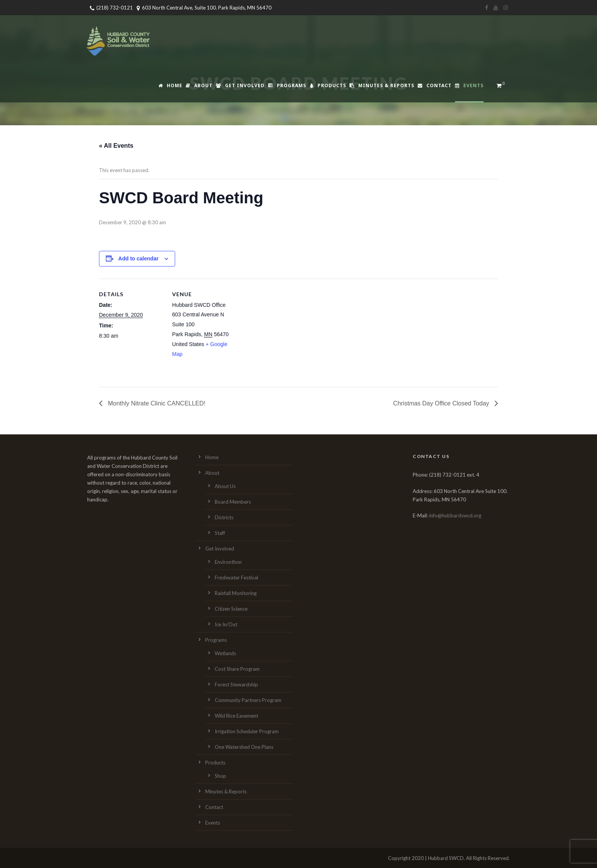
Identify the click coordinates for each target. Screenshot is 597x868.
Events (469, 85)
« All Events (116, 146)
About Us (225, 486)
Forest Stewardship (236, 685)
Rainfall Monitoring (236, 593)
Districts (224, 517)
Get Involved (240, 85)
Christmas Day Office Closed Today (442, 403)
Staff (220, 533)
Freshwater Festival (236, 578)
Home (170, 85)
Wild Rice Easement (236, 716)
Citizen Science (231, 609)
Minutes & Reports (382, 85)
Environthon (228, 562)
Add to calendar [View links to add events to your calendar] (139, 258)
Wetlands (225, 653)
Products (328, 85)
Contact (435, 85)
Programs (287, 85)
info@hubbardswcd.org (455, 515)
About (199, 85)
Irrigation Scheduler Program (247, 731)
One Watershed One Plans (244, 747)
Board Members (233, 502)
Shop (220, 776)
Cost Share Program (237, 669)
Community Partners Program (248, 700)
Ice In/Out (226, 624)
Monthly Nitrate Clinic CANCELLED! (156, 403)
